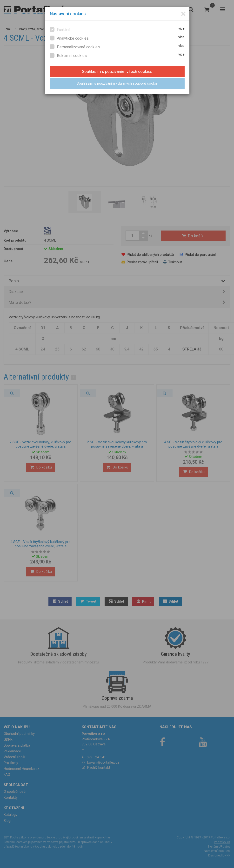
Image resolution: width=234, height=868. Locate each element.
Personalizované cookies (75, 47)
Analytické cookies (69, 38)
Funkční (60, 29)
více (181, 28)
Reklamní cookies (68, 55)
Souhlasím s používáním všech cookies (117, 71)
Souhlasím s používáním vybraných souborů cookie (117, 83)
